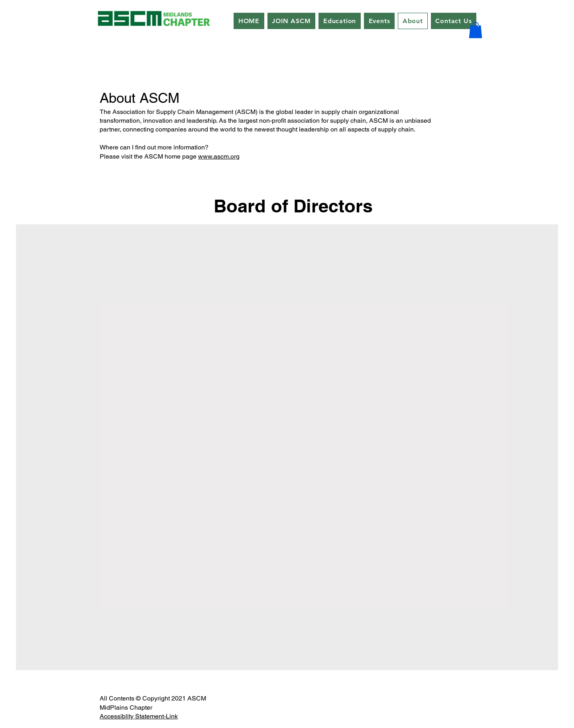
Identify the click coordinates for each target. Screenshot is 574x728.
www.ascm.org (219, 156)
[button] (476, 30)
